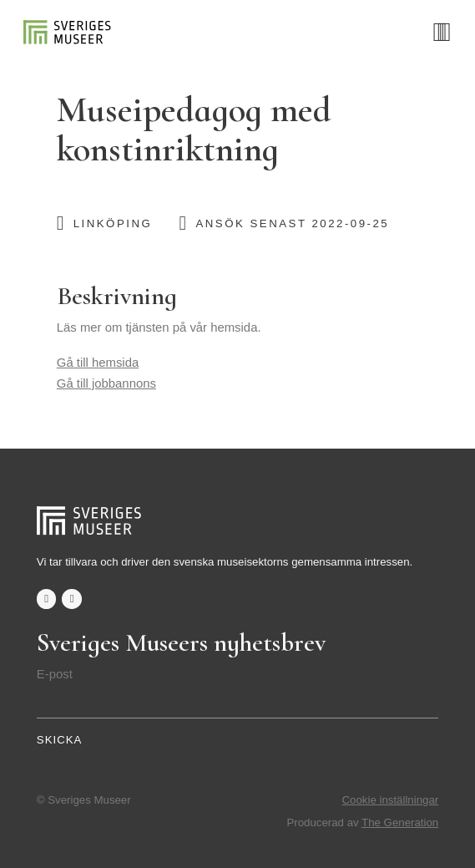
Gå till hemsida (98, 363)
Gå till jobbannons (106, 383)
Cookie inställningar (391, 800)
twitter (72, 599)
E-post (55, 674)
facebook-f (47, 599)
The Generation (400, 822)
